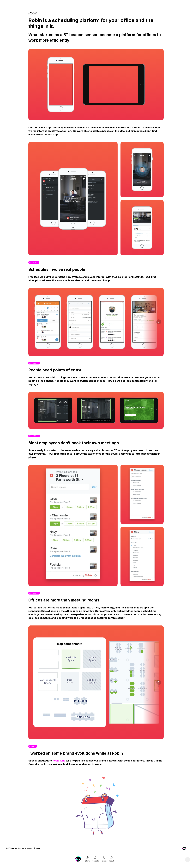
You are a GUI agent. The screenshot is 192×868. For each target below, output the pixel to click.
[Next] (159, 322)
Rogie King (59, 761)
